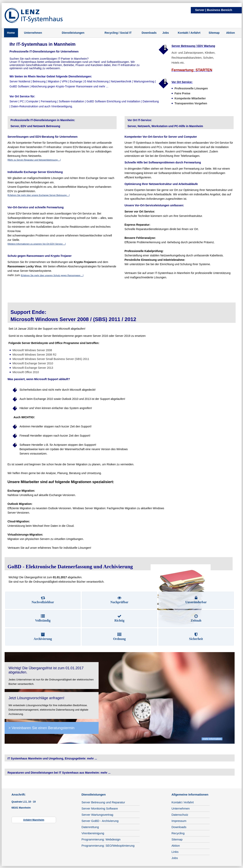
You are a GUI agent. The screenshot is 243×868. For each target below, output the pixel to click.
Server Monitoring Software (100, 808)
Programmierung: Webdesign (101, 839)
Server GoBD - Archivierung (100, 821)
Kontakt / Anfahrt (189, 33)
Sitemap (214, 33)
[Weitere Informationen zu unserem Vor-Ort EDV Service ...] (37, 244)
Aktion (231, 33)
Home (11, 33)
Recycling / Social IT (118, 33)
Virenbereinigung (93, 833)
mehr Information (212, 739)
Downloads (149, 33)
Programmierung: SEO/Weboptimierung (108, 846)
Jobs (166, 33)
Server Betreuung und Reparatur (103, 802)
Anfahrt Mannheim (34, 820)
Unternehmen (33, 33)
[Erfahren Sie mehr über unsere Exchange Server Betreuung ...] (39, 195)
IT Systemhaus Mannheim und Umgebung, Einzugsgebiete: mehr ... (52, 758)
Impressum (179, 821)
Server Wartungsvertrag (97, 815)
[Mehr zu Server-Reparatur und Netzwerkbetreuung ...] (34, 160)
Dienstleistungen (73, 33)
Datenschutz (180, 815)
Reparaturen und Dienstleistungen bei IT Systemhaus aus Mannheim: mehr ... (59, 773)
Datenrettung (90, 827)
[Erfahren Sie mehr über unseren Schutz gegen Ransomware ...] (52, 275)
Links (175, 852)
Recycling (178, 833)
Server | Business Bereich (214, 10)
